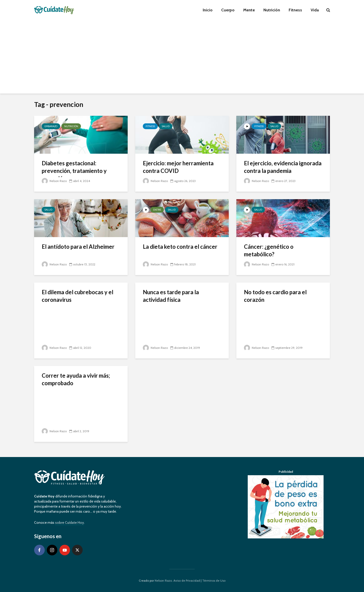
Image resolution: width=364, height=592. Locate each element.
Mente (249, 10)
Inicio (208, 10)
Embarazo (51, 126)
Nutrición (272, 10)
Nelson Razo (54, 181)
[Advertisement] (182, 58)
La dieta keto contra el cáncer (180, 247)
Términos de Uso (214, 580)
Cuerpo (228, 10)
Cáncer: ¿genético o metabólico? (269, 250)
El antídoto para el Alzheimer (78, 247)
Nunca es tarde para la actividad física (171, 296)
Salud (166, 126)
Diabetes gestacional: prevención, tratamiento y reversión (74, 171)
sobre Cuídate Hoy (70, 522)
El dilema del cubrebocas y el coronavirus (77, 296)
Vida (315, 10)
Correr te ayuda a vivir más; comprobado (76, 379)
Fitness (295, 10)
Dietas (157, 210)
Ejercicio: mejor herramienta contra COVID (178, 167)
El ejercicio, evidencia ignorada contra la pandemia (283, 167)
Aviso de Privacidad (187, 580)
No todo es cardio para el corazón (275, 296)
